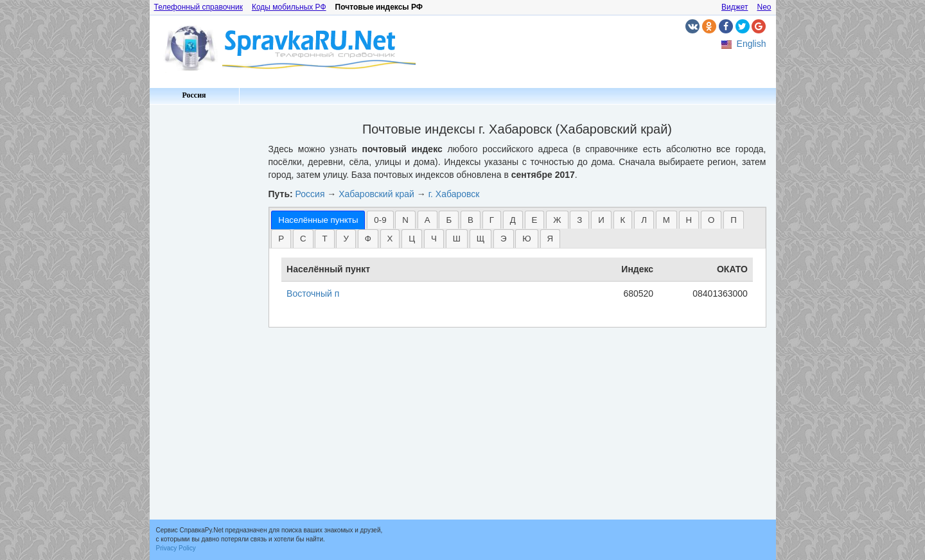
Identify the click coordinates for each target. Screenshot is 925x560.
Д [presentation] (513, 220)
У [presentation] (346, 239)
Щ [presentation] (481, 239)
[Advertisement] (204, 302)
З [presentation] (579, 220)
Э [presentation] (504, 239)
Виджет (735, 7)
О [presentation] (711, 220)
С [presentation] (303, 239)
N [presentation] (405, 220)
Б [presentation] (449, 220)
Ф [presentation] (368, 239)
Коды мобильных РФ (289, 7)
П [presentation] (734, 220)
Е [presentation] (535, 220)
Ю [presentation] (526, 239)
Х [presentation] (390, 239)
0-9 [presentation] (380, 220)
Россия (194, 95)
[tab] (318, 220)
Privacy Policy (176, 548)
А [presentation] (427, 220)
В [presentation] (471, 220)
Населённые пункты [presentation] (318, 220)
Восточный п (313, 293)
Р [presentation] (281, 239)
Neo (764, 7)
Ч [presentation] (434, 239)
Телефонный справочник (198, 7)
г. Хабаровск (454, 194)
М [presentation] (666, 220)
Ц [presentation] (412, 239)
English (752, 44)
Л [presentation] (644, 220)
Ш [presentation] (457, 239)
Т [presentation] (324, 239)
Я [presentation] (551, 239)
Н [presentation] (689, 220)
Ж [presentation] (557, 220)
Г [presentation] (492, 220)
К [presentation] (623, 220)
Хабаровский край (376, 194)
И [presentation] (601, 220)
